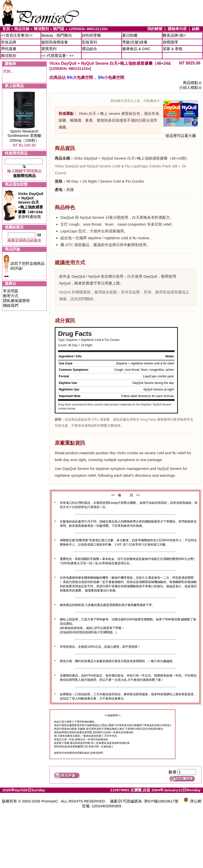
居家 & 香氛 (173, 49)
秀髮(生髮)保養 (135, 42)
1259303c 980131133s (88, 29)
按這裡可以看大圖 (181, 134)
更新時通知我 (31, 205)
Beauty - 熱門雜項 (57, 35)
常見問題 (11, 291)
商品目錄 (22, 29)
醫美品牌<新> (174, 35)
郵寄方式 (11, 296)
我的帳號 (155, 29)
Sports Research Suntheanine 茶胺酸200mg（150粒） (24, 136)
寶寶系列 (49, 49)
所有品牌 (9, 42)
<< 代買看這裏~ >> (57, 56)
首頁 (6, 29)
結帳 (196, 29)
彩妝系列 (89, 42)
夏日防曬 (130, 35)
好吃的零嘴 (91, 35)
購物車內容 (177, 29)
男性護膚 (9, 49)
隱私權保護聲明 (16, 301)
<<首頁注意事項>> (17, 35)
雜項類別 (41, 29)
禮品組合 (89, 49)
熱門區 (59, 29)
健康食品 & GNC (136, 49)
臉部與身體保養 (55, 42)
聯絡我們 (11, 305)
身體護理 (170, 42)
